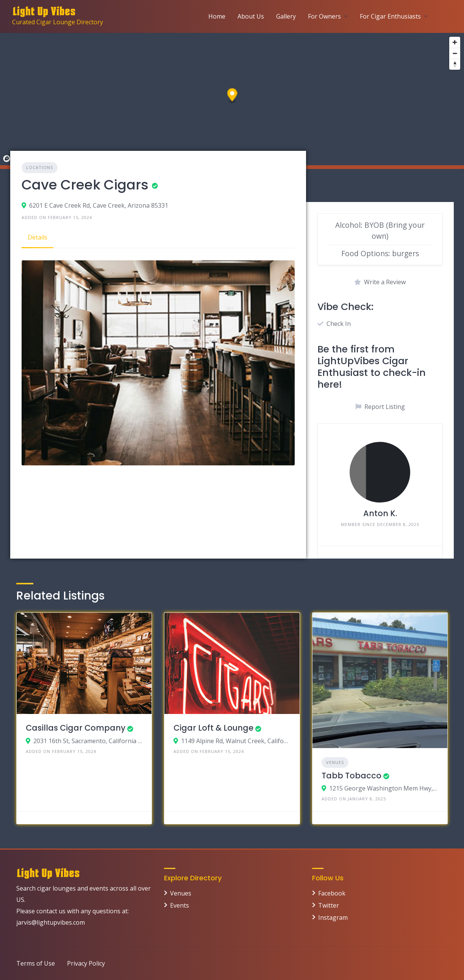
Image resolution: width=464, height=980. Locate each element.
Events (180, 905)
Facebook (332, 893)
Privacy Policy (86, 963)
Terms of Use (36, 963)
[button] (232, 96)
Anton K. (380, 513)
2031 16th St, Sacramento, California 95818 (88, 741)
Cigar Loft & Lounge (213, 728)
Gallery (286, 16)
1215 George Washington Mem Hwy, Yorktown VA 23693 (384, 788)
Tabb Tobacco (352, 776)
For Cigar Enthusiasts (390, 16)
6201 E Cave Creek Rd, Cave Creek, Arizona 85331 (99, 205)
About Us (251, 16)
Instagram (333, 917)
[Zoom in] (455, 42)
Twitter (329, 905)
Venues (335, 762)
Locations (40, 167)
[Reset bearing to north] (455, 64)
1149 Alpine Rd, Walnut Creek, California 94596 (236, 741)
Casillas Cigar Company (76, 728)
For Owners (324, 16)
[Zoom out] (455, 53)
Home (217, 16)
